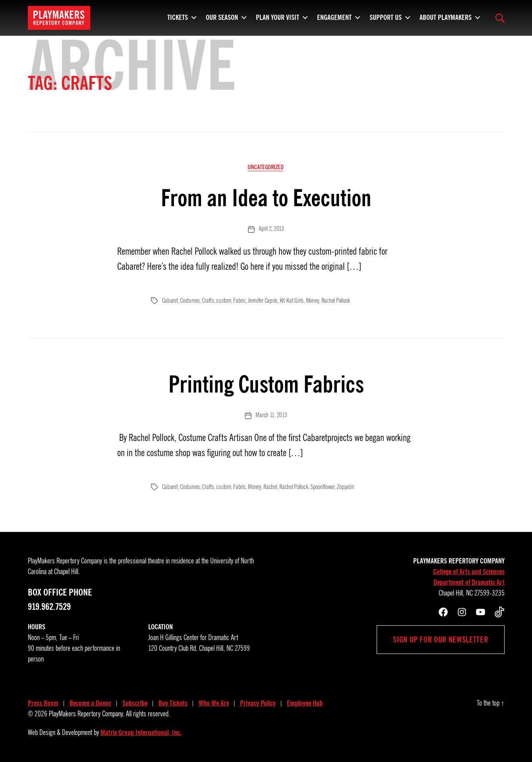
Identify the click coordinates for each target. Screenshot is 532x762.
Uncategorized (266, 168)
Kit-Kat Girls (291, 301)
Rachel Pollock (335, 301)
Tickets (178, 16)
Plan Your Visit (278, 16)
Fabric (239, 301)
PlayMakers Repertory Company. (87, 714)
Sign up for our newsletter (440, 639)
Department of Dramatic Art (469, 582)
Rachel (270, 487)
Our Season (222, 16)
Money (312, 301)
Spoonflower (322, 487)
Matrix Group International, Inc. (141, 732)
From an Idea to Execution (266, 198)
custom (223, 301)
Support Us (386, 16)
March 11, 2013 (271, 415)
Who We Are (214, 703)
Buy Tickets (173, 703)
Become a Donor (90, 703)
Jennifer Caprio (263, 301)
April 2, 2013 (271, 230)
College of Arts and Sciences (469, 571)
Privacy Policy (258, 703)
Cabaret (170, 301)
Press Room (43, 703)
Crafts (208, 301)
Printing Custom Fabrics (266, 384)
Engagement (334, 16)
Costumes (190, 301)
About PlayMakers (446, 16)
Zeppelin (345, 487)
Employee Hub (305, 703)
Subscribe (135, 703)
